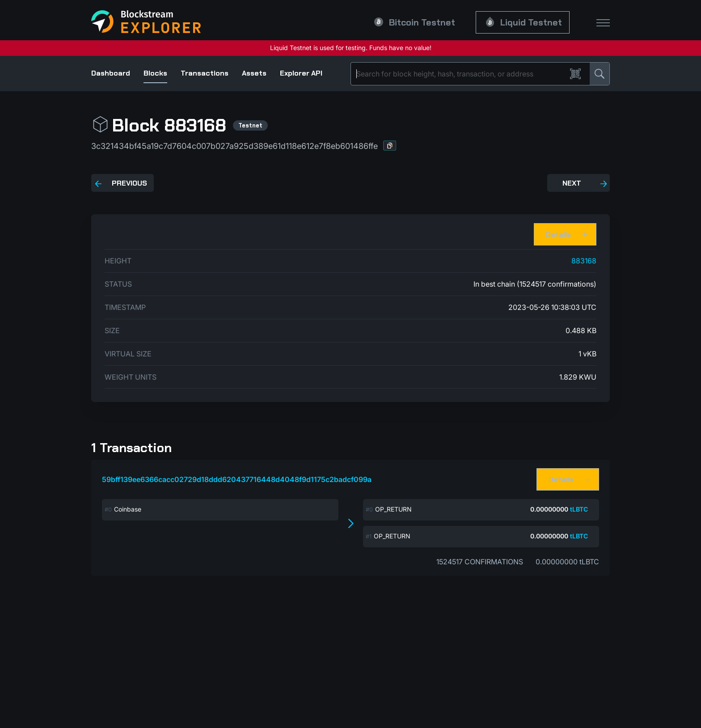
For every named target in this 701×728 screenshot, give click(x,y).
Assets (254, 73)
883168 (584, 261)
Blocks (155, 73)
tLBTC (579, 509)
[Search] (460, 74)
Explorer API (301, 73)
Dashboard (111, 73)
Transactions (205, 73)
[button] (390, 146)
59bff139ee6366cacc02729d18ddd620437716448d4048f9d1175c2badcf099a (237, 479)
